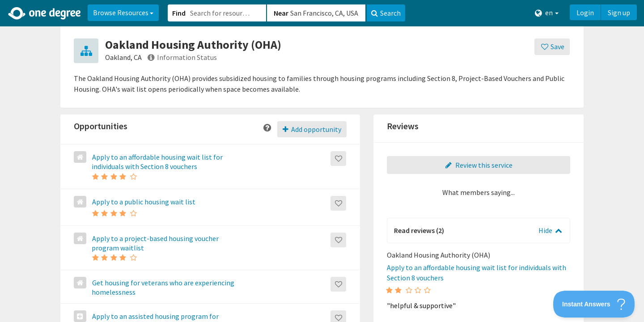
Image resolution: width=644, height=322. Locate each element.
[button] (322, 161)
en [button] (547, 13)
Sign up (619, 13)
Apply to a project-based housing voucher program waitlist (155, 243)
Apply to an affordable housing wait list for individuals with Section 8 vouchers (157, 162)
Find (179, 13)
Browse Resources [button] (123, 13)
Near (281, 13)
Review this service (479, 165)
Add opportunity (312, 129)
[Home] (45, 13)
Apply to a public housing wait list (143, 202)
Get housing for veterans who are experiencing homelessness (163, 287)
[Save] (552, 47)
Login (585, 13)
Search (386, 13)
